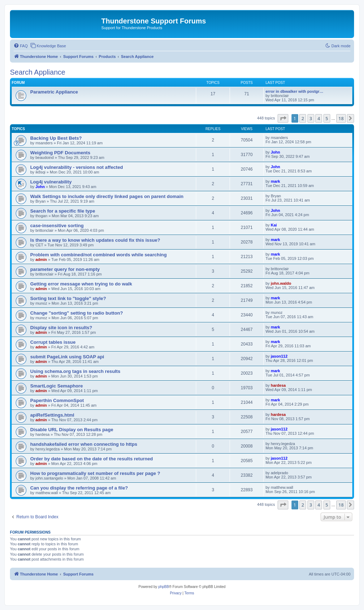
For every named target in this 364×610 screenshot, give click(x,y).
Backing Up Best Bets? (56, 138)
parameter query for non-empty (65, 269)
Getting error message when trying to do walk (81, 284)
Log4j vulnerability (51, 182)
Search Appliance (38, 72)
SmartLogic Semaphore (57, 386)
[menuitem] (21, 46)
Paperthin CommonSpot (57, 400)
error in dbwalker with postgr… (295, 91)
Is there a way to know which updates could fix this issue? (95, 240)
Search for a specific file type (63, 211)
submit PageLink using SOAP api (67, 357)
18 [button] (341, 118)
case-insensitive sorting (57, 226)
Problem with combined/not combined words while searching (98, 255)
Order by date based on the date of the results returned (92, 459)
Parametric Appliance (54, 92)
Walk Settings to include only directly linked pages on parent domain (107, 196)
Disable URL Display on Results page (72, 430)
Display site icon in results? (61, 328)
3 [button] (311, 118)
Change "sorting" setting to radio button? (77, 313)
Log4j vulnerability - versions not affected (77, 167)
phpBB (164, 587)
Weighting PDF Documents (60, 153)
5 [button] (327, 118)
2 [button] (303, 118)
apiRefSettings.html (52, 415)
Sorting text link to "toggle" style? (68, 298)
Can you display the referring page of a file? (79, 488)
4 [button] (319, 118)
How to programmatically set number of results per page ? (95, 473)
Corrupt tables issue (53, 342)
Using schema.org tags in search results (75, 371)
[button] (283, 118)
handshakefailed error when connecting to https (84, 444)
